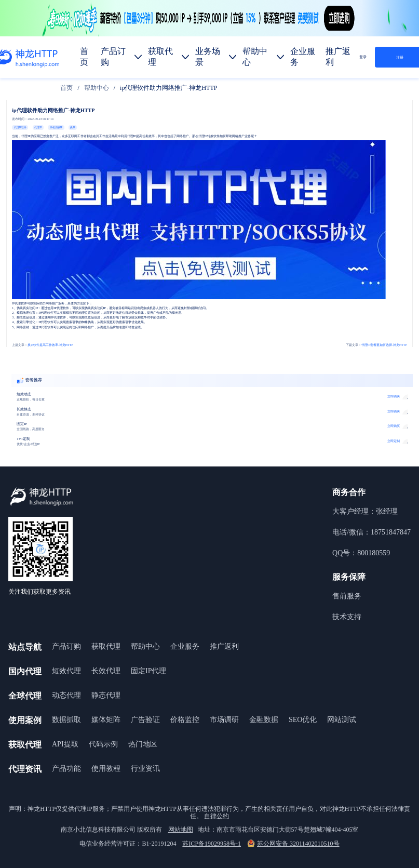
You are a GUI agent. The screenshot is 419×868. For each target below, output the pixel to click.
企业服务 (185, 646)
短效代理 (66, 671)
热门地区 (143, 744)
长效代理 (106, 671)
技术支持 (347, 617)
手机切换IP (56, 128)
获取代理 (106, 646)
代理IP (38, 128)
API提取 (65, 744)
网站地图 (181, 830)
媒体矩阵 (106, 720)
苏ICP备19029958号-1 (212, 844)
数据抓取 (66, 720)
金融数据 (264, 720)
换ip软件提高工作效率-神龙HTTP (42, 345)
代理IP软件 (20, 128)
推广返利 (224, 646)
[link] (66, 88)
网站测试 (342, 720)
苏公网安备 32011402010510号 (293, 844)
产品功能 (66, 769)
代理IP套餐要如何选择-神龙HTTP (376, 345)
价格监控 (185, 720)
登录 (363, 57)
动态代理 (66, 695)
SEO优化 (303, 720)
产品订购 (66, 646)
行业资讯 (145, 769)
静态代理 (106, 695)
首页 (66, 88)
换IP (72, 128)
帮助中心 (97, 88)
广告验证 (145, 720)
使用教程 (106, 769)
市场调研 (224, 720)
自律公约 (217, 816)
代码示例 (103, 744)
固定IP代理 (148, 671)
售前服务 (347, 596)
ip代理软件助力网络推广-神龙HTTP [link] (168, 88)
